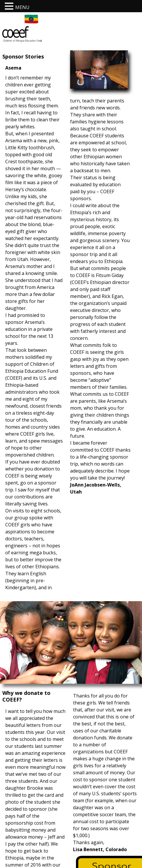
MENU (22, 7)
